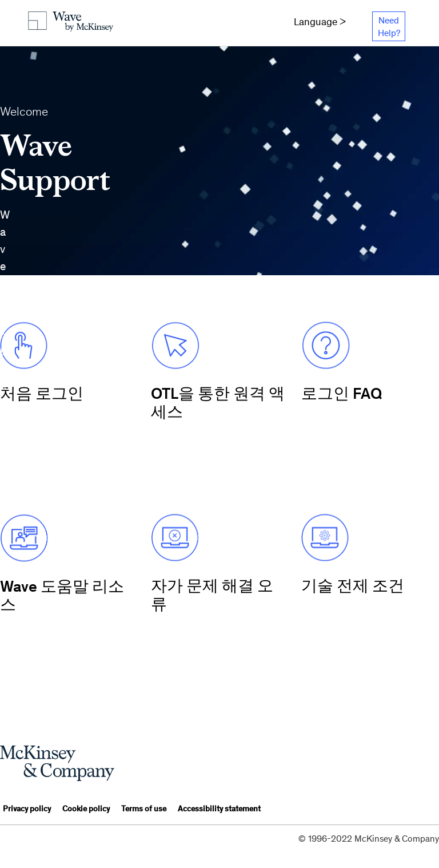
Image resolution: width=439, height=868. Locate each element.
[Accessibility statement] (219, 810)
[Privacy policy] (27, 810)
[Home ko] (62, 23)
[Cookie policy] (86, 810)
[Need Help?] (388, 26)
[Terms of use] (144, 810)
